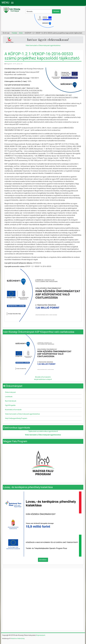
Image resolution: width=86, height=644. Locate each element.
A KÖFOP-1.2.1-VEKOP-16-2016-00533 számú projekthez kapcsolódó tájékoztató (42, 56)
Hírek (21, 33)
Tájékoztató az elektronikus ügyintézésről (43, 431)
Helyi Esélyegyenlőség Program (16, 418)
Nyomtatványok (11, 401)
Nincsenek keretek (43, 584)
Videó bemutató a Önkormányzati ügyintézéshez (43, 45)
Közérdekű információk (13, 410)
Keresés (56, 11)
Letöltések (9, 397)
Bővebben (43, 560)
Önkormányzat (10, 392)
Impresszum (41, 635)
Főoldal (14, 33)
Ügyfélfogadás (10, 405)
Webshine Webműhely (18, 639)
